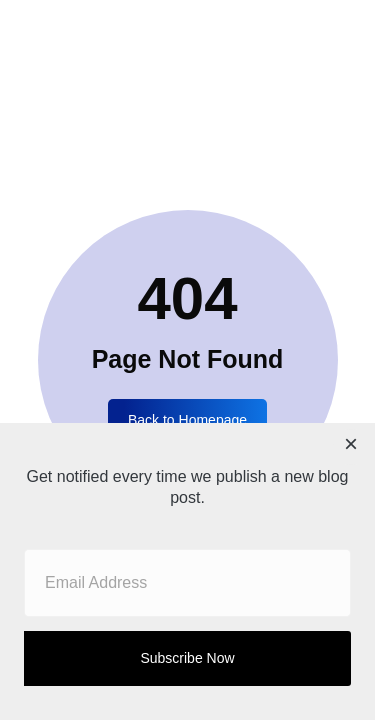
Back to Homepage (187, 420)
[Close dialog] (351, 447)
